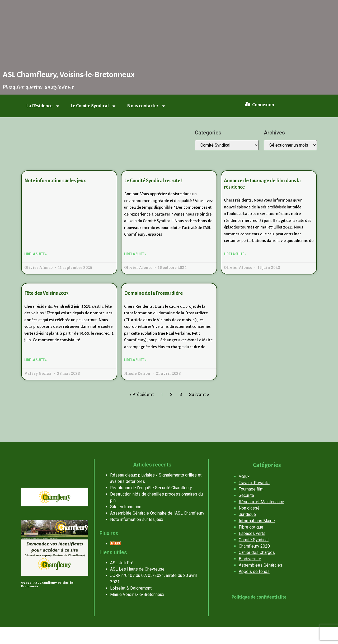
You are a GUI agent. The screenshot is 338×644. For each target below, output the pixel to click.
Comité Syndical (254, 540)
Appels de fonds (254, 571)
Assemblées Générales (260, 565)
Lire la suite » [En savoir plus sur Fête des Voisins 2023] (36, 360)
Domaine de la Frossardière (153, 293)
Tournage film (251, 489)
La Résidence (43, 106)
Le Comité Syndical (94, 106)
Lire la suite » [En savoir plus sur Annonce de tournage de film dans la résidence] (235, 254)
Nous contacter (147, 106)
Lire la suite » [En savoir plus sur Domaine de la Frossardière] (135, 360)
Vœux (244, 476)
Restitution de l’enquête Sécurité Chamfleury (151, 488)
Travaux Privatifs (254, 483)
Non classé (249, 508)
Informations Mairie (257, 521)
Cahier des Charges (257, 552)
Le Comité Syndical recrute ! (153, 181)
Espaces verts (252, 533)
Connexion (263, 105)
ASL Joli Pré (122, 563)
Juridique (247, 514)
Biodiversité (250, 559)
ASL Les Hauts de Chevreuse (137, 569)
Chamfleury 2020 (254, 546)
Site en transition (126, 507)
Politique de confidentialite (259, 597)
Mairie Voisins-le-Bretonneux (137, 594)
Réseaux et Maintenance (261, 502)
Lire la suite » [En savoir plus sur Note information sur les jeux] (36, 254)
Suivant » (199, 394)
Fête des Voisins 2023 (46, 293)
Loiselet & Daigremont (131, 588)
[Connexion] (247, 104)
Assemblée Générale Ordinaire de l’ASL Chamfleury (157, 513)
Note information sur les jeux (55, 181)
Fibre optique (251, 527)
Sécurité (246, 495)
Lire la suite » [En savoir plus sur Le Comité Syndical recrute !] (135, 254)
